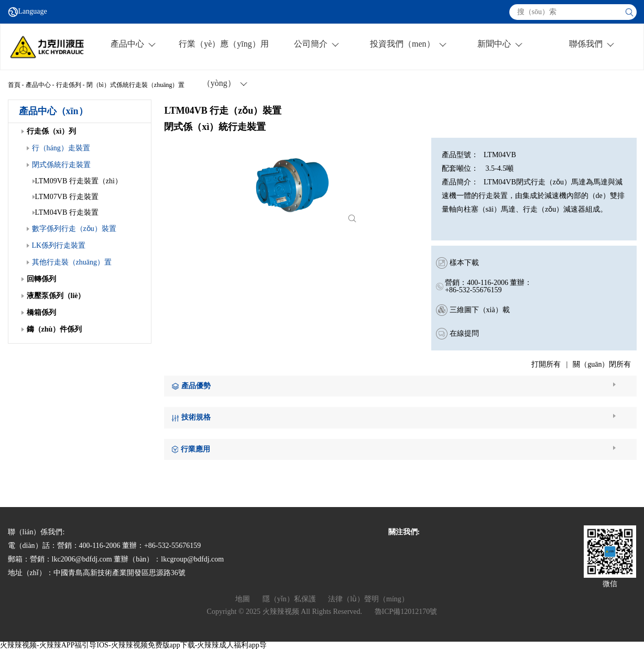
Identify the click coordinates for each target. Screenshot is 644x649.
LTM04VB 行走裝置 (66, 212)
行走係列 (69, 85)
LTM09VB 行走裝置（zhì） (77, 181)
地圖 (243, 599)
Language (33, 12)
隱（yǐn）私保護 (289, 599)
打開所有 (546, 364)
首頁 (14, 85)
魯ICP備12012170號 (406, 612)
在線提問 (464, 333)
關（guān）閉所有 (602, 364)
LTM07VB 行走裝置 (66, 197)
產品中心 (38, 85)
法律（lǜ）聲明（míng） (368, 599)
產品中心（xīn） (53, 111)
